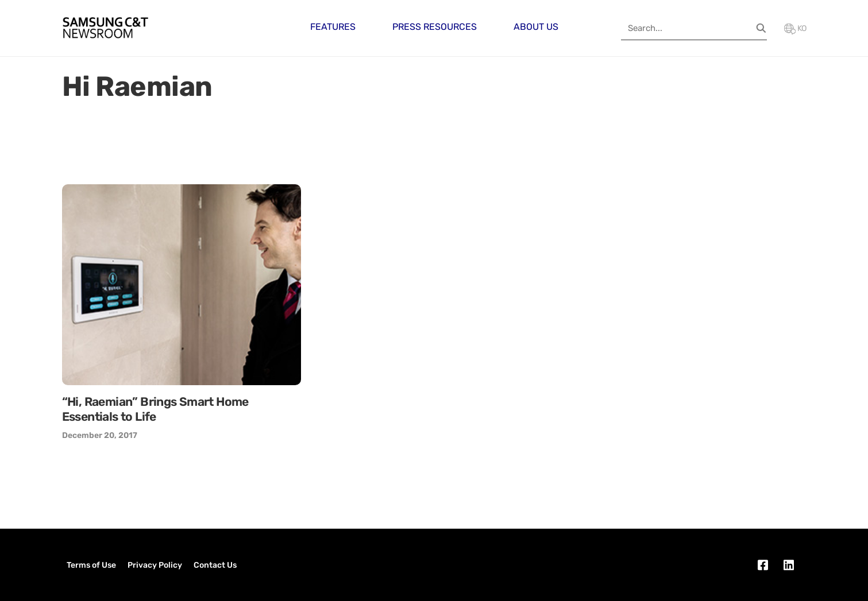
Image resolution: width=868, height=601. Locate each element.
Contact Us (215, 565)
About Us (536, 27)
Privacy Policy (155, 565)
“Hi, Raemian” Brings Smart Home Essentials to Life (155, 409)
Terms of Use (91, 565)
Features (333, 27)
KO (795, 28)
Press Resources (435, 27)
